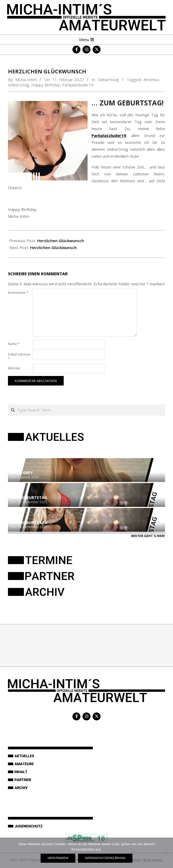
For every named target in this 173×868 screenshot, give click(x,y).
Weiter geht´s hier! (148, 536)
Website (14, 368)
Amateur (151, 79)
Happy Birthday (46, 85)
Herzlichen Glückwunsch (60, 241)
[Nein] (166, 853)
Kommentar (18, 293)
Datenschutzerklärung (105, 858)
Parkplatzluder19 (78, 85)
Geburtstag (108, 79)
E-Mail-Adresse (19, 356)
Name (14, 344)
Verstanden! (58, 858)
